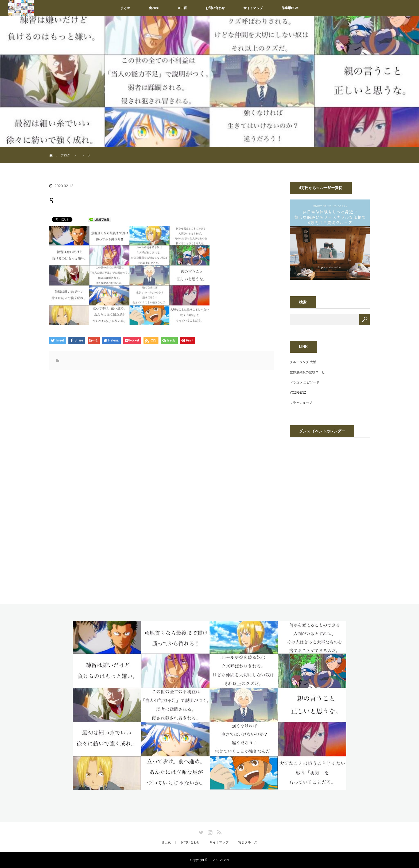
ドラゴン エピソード (304, 382)
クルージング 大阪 (303, 362)
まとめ (125, 8)
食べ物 (154, 8)
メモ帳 (182, 8)
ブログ (65, 155)
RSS (219, 831)
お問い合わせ (215, 8)
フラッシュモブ (301, 403)
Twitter (200, 831)
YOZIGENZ (298, 393)
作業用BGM (290, 8)
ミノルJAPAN (219, 860)
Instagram (210, 831)
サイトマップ (253, 8)
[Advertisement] (118, 430)
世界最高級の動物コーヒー (309, 372)
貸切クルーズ (248, 842)
